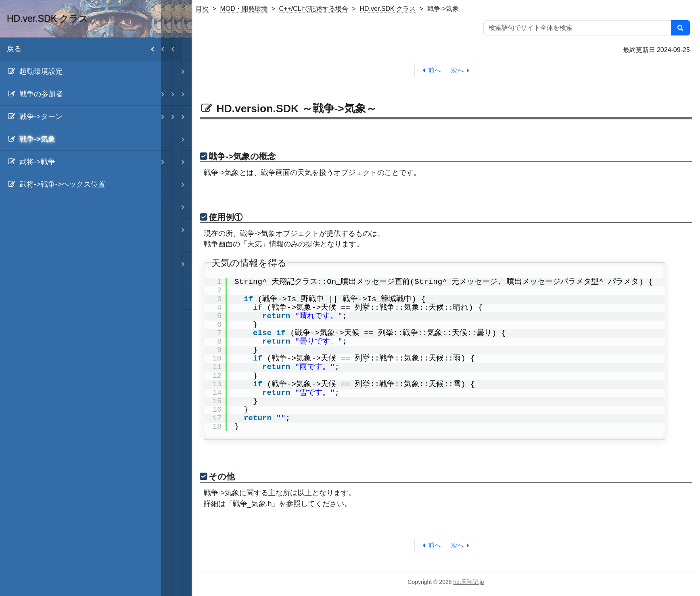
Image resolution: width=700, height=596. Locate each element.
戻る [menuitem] (84, 49)
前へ (430, 70)
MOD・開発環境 (244, 9)
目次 (202, 9)
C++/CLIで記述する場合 (313, 9)
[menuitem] (81, 72)
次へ (462, 70)
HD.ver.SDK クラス (388, 9)
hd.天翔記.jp (468, 582)
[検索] (680, 28)
